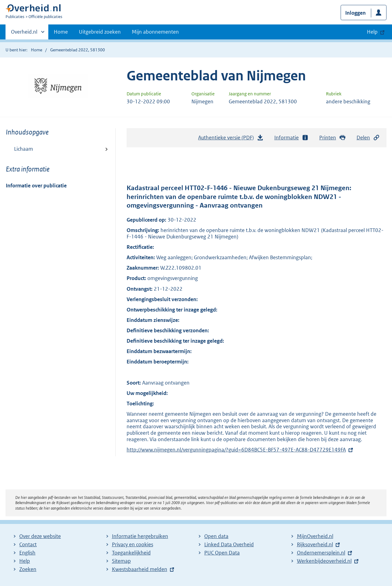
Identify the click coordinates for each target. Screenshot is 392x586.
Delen (368, 138)
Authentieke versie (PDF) (231, 139)
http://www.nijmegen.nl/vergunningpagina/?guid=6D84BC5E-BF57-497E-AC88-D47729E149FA (236, 450)
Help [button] (372, 32)
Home (61, 32)
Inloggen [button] (355, 13)
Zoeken (28, 569)
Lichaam (24, 149)
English (27, 553)
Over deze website (40, 536)
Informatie (291, 138)
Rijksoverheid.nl (315, 544)
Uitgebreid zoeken (100, 32)
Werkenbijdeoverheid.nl (324, 561)
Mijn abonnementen (155, 32)
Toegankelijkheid (131, 553)
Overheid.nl (24, 34)
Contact (28, 544)
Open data (216, 536)
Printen (333, 138)
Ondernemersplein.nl (321, 553)
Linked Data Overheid (229, 544)
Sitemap (121, 561)
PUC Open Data (222, 553)
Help (25, 561)
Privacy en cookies (133, 544)
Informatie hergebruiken (140, 536)
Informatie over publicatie (36, 186)
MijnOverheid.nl (315, 536)
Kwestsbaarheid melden (140, 569)
